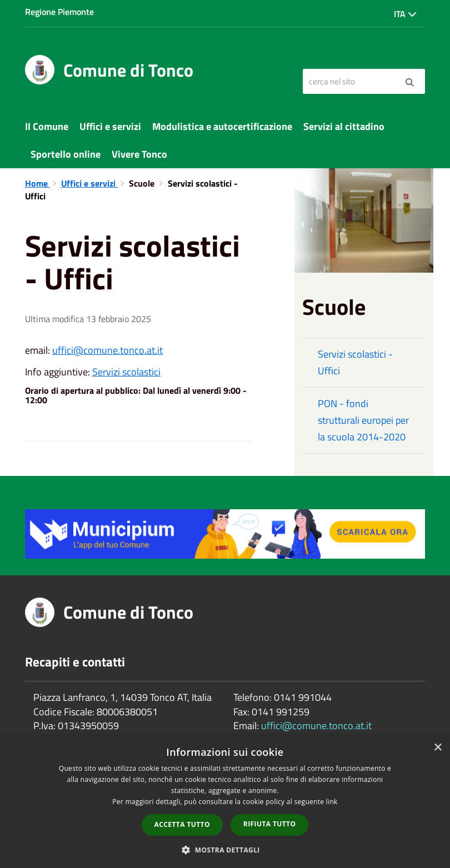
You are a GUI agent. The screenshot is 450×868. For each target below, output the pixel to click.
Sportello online (66, 154)
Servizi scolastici (126, 372)
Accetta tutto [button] (182, 824)
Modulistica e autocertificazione (222, 126)
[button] (225, 849)
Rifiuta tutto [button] (270, 824)
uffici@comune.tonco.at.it (107, 350)
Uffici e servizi (110, 126)
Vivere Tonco (139, 154)
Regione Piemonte (59, 12)
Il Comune (47, 126)
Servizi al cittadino (344, 126)
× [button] (437, 748)
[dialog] (225, 802)
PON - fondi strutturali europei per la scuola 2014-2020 (363, 420)
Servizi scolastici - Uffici (355, 362)
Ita (405, 14)
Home (37, 183)
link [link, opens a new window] (332, 802)
